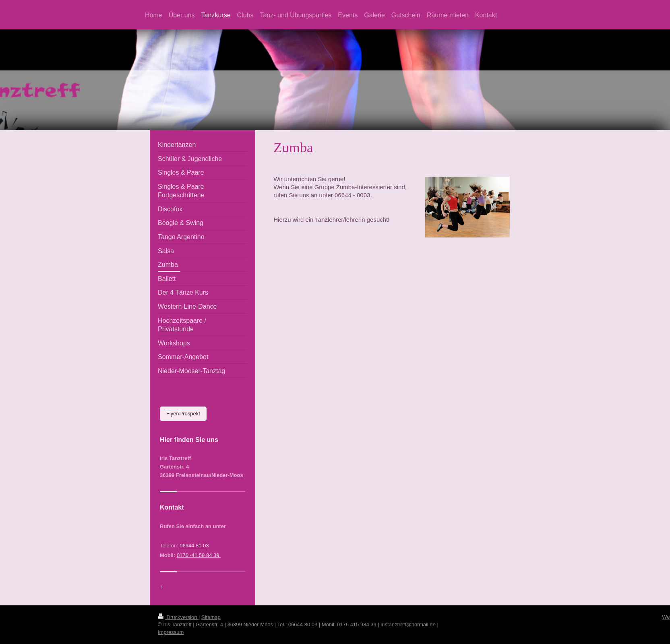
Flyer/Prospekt (183, 414)
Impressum (171, 632)
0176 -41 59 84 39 (199, 555)
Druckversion (178, 617)
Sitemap (211, 617)
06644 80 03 (194, 546)
